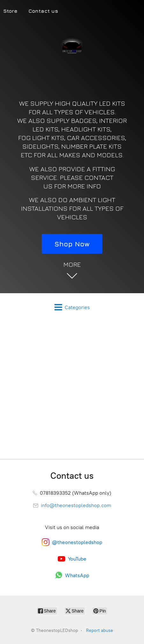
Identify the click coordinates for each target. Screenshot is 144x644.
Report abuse (100, 630)
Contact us (43, 11)
